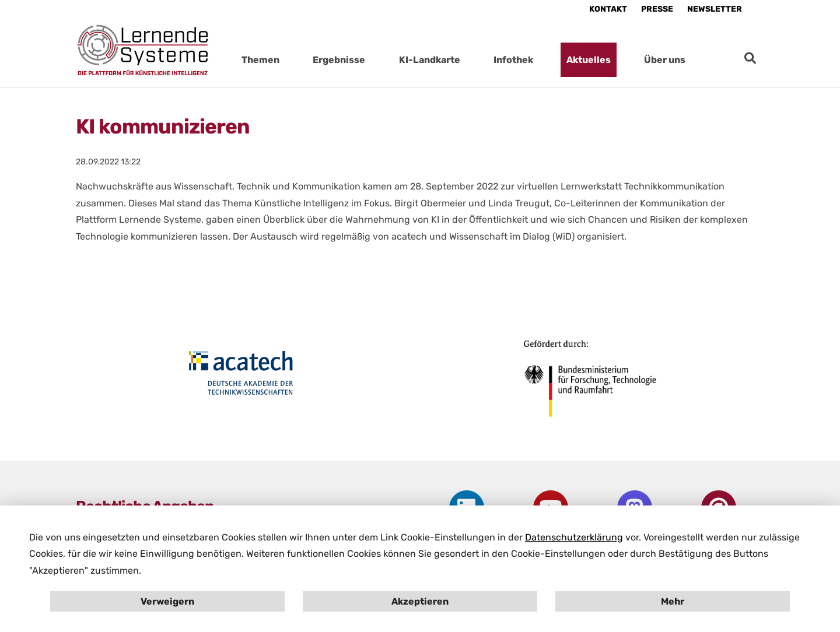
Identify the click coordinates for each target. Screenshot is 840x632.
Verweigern (167, 601)
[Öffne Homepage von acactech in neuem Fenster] (241, 373)
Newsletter (715, 9)
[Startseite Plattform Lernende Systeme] (143, 50)
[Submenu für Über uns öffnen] (697, 60)
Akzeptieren (420, 601)
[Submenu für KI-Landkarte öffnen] (472, 60)
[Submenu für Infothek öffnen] (545, 60)
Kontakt (608, 9)
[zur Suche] (750, 58)
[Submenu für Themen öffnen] (291, 60)
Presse (657, 9)
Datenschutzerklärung (574, 537)
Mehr (673, 601)
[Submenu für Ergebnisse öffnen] (377, 60)
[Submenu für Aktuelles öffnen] (622, 60)
